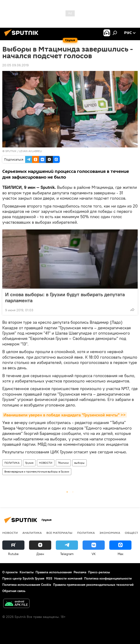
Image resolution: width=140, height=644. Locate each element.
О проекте (10, 572)
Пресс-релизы (99, 572)
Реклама (80, 572)
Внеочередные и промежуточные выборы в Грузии (37, 472)
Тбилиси (63, 463)
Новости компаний (68, 578)
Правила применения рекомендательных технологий (93, 585)
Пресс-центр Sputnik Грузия (23, 578)
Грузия (29, 463)
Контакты (27, 572)
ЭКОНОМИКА (110, 533)
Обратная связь (14, 591)
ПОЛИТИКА (12, 463)
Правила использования (54, 572)
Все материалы (59, 533)
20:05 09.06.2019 (15, 65)
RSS (49, 578)
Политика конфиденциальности (108, 578)
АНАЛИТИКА (32, 533)
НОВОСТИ (46, 463)
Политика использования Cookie (27, 585)
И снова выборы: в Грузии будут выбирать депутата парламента (65, 297)
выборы (79, 463)
